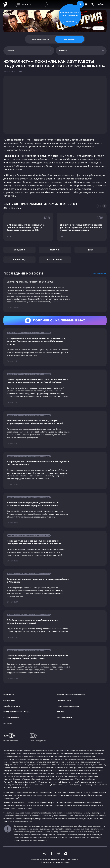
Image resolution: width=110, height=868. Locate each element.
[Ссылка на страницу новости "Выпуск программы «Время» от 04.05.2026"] (55, 295)
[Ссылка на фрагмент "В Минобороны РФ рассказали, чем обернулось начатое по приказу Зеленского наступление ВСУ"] (28, 227)
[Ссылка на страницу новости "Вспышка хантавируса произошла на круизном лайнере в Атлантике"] (55, 588)
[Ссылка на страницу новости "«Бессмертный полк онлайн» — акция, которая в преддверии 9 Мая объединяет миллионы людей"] (55, 429)
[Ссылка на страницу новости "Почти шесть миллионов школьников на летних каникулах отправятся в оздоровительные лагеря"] (55, 548)
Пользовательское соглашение (71, 695)
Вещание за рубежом (38, 737)
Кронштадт (19, 260)
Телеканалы (27, 821)
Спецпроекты (9, 700)
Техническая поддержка (68, 706)
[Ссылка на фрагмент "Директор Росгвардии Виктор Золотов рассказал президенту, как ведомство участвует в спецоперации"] (82, 227)
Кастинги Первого (11, 718)
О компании (9, 695)
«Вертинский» (30, 782)
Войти (100, 4)
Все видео (8, 723)
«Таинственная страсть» (48, 782)
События (61, 712)
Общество (19, 250)
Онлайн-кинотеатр (12, 706)
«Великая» (18, 782)
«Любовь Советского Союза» (44, 779)
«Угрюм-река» (81, 779)
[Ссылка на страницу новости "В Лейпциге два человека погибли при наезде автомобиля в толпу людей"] (55, 626)
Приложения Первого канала (17, 712)
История (55, 250)
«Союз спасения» (66, 779)
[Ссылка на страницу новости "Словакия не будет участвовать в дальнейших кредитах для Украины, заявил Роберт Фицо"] (55, 664)
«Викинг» (92, 779)
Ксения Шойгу (55, 260)
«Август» (26, 779)
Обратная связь (64, 700)
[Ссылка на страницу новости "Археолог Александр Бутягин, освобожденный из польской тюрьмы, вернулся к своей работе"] (55, 510)
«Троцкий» (8, 782)
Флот (90, 250)
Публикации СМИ (64, 718)
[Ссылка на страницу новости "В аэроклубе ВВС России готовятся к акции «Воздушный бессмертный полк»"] (55, 470)
